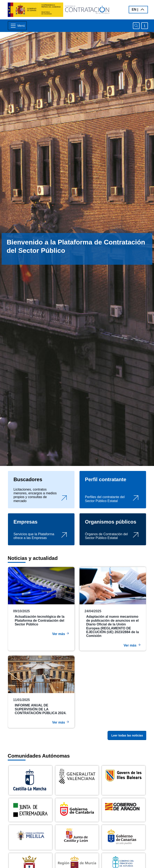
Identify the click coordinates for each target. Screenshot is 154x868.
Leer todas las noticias (127, 735)
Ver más (61, 634)
